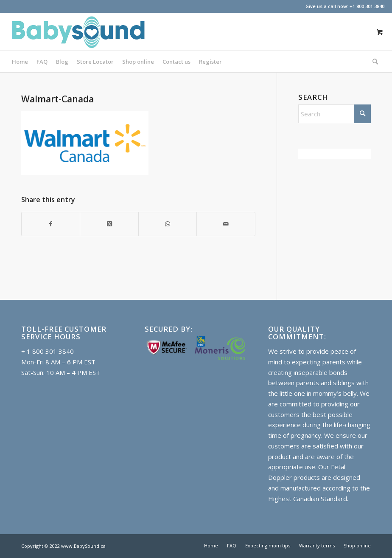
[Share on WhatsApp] (168, 224)
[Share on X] (109, 224)
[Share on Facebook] (51, 224)
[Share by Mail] (226, 224)
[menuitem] (20, 62)
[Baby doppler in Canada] (78, 32)
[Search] (373, 62)
